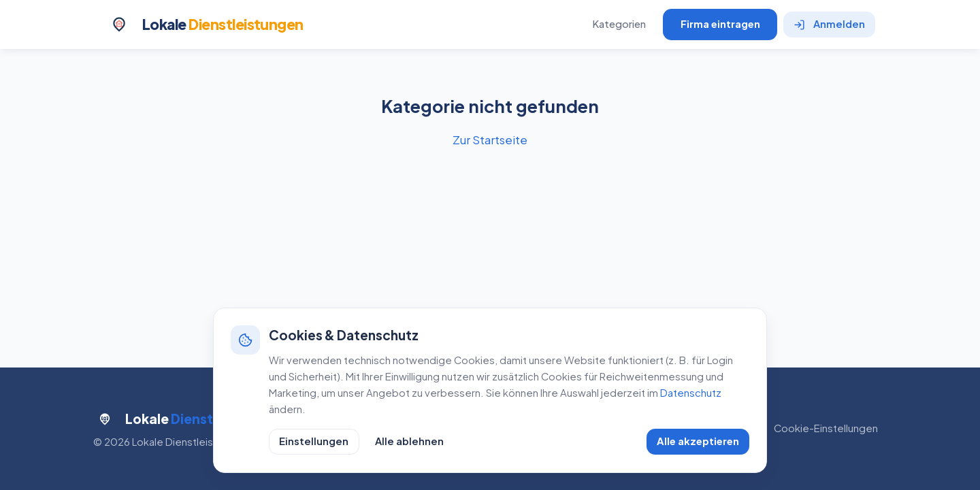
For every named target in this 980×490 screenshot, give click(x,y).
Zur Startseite (490, 140)
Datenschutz (691, 393)
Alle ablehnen (409, 441)
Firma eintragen (720, 24)
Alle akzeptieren (698, 441)
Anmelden (830, 24)
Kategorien (619, 24)
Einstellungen (314, 441)
